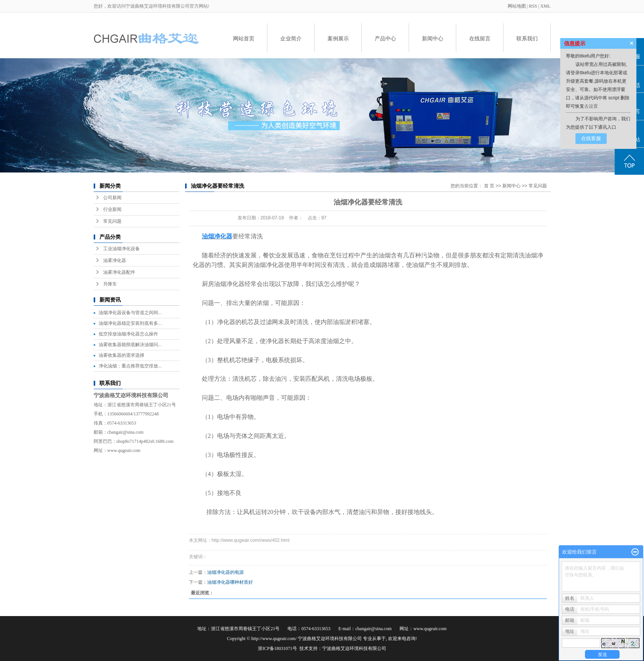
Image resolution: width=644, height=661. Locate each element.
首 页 (489, 186)
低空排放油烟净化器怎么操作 (128, 334)
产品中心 (385, 38)
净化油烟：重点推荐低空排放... (130, 366)
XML (546, 6)
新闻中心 (433, 38)
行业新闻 (112, 209)
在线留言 (480, 38)
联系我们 (527, 38)
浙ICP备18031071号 (277, 648)
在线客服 (591, 138)
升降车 (110, 284)
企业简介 (291, 38)
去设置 (591, 106)
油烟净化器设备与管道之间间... (130, 313)
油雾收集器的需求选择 (121, 355)
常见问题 (112, 221)
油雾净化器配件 (119, 272)
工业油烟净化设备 (121, 249)
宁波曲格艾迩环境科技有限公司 (354, 648)
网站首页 (244, 38)
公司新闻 (112, 198)
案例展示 (338, 38)
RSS (533, 6)
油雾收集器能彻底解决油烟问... (130, 345)
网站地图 (517, 6)
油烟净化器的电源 (225, 572)
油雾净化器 (115, 260)
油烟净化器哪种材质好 (230, 582)
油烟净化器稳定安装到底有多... (130, 323)
